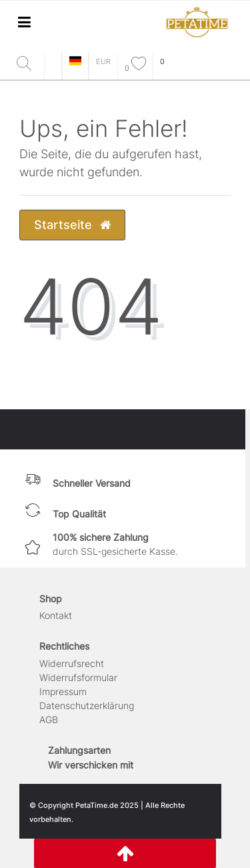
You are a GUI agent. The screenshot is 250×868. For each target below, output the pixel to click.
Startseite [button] (72, 225)
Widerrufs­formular (78, 677)
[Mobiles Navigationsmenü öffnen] (24, 22)
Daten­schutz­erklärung (87, 705)
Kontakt (56, 615)
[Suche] (27, 64)
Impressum (63, 691)
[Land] (76, 62)
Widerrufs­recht (72, 663)
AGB (49, 719)
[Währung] (103, 62)
